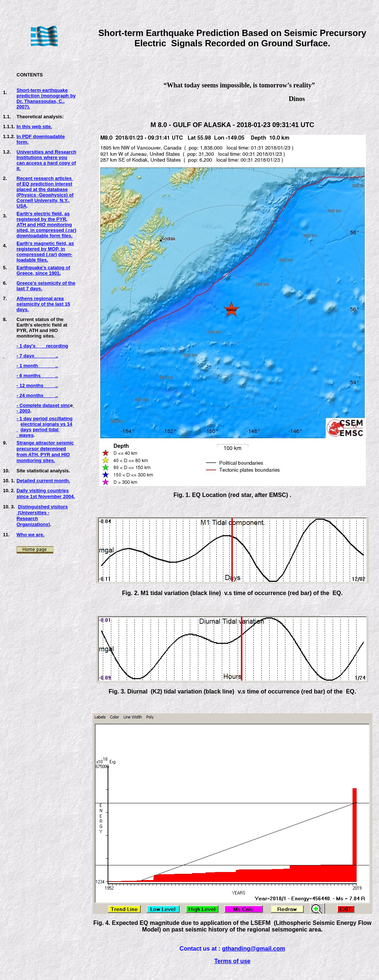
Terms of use (232, 961)
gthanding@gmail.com (253, 949)
